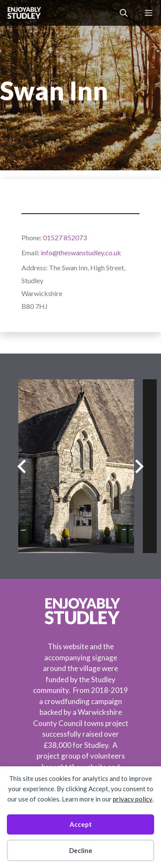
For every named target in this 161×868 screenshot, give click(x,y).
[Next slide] (139, 466)
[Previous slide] (22, 466)
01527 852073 (65, 237)
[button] (124, 13)
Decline (81, 850)
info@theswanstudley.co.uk (81, 253)
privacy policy (133, 799)
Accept (81, 824)
